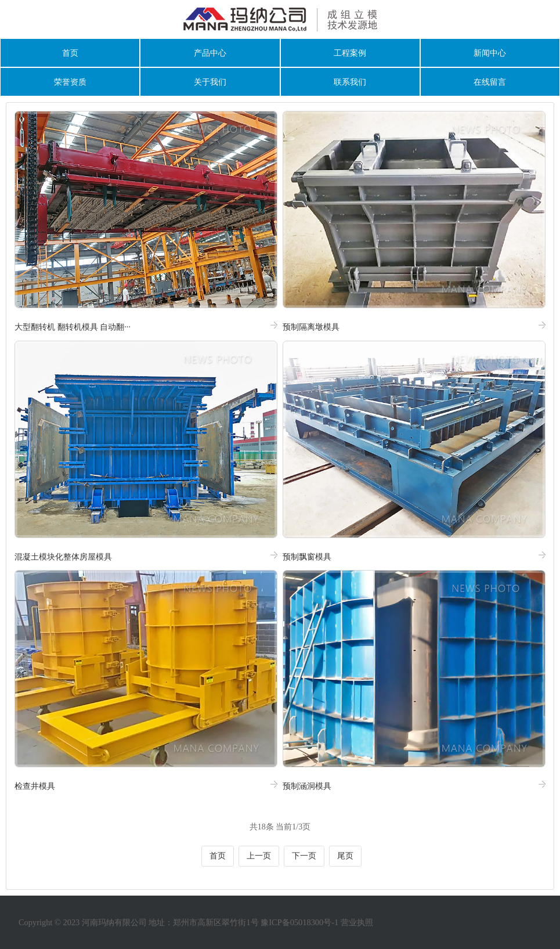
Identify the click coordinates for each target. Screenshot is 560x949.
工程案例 (350, 53)
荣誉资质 (70, 82)
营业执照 (357, 922)
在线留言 (490, 82)
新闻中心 (490, 53)
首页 (70, 53)
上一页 (259, 856)
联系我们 (350, 82)
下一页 (304, 856)
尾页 (345, 856)
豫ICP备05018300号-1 (299, 922)
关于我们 (210, 82)
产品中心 (210, 53)
